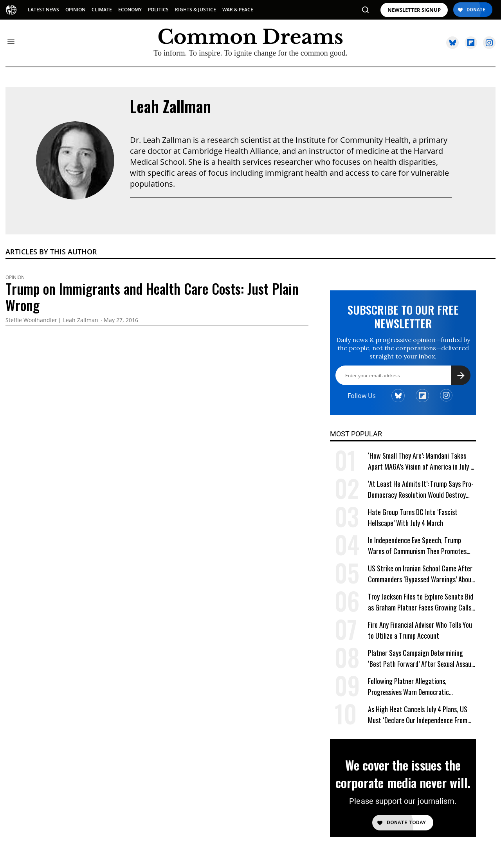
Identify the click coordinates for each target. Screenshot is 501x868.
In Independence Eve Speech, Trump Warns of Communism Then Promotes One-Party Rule (417, 546)
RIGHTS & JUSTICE (196, 10)
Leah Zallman (170, 106)
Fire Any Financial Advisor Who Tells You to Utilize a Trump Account (420, 630)
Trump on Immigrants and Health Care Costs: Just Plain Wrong (152, 297)
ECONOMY (130, 10)
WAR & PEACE (238, 10)
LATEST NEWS (43, 10)
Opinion (15, 277)
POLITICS (158, 10)
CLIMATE (102, 10)
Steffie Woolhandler (31, 320)
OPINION (75, 10)
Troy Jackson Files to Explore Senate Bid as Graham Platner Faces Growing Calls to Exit (421, 602)
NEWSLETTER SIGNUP (414, 10)
